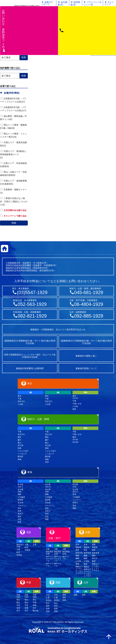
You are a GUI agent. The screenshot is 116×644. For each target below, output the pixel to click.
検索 (14, 223)
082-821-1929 (32, 316)
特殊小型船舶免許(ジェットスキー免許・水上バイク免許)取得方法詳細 (30, 356)
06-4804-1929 (89, 304)
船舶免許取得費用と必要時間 (30, 368)
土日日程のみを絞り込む (14, 210)
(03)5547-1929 (32, 292)
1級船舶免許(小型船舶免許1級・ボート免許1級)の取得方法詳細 (30, 342)
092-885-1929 (89, 316)
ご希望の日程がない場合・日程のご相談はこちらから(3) (14, 201)
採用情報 (75, 3)
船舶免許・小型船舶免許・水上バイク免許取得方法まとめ (58, 329)
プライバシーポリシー (93, 3)
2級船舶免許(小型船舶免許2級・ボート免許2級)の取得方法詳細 (86, 342)
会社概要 (62, 3)
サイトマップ (109, 3)
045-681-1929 (89, 292)
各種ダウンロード (47, 3)
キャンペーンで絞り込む (14, 216)
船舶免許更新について (86, 368)
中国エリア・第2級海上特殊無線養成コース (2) (20, 154)
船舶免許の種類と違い (86, 356)
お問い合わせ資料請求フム (4, 30)
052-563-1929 (32, 304)
